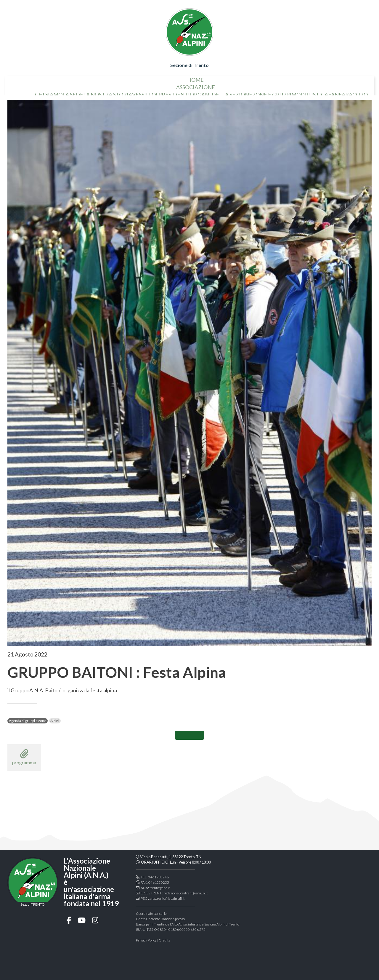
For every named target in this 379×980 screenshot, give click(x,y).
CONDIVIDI (189, 735)
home (23, 85)
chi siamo (57, 85)
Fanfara (349, 85)
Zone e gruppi (280, 85)
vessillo (152, 85)
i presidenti (181, 85)
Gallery (240, 92)
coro (368, 85)
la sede (81, 85)
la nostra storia (116, 85)
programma (24, 757)
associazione (204, 77)
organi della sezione (229, 85)
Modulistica (318, 85)
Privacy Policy (146, 940)
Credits (164, 940)
